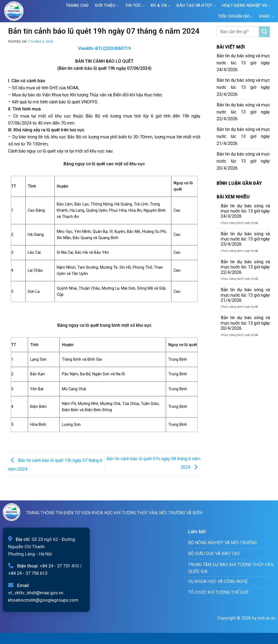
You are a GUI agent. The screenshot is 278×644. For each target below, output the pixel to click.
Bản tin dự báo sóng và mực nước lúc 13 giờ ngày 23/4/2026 (243, 87)
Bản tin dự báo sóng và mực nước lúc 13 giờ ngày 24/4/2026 (243, 63)
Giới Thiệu (107, 6)
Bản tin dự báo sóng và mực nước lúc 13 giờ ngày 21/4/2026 (243, 136)
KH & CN (161, 6)
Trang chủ (77, 6)
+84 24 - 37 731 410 (59, 566)
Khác (267, 16)
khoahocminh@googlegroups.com (43, 600)
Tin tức (135, 6)
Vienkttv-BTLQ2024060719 (104, 48)
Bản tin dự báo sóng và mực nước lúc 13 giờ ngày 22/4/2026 (243, 112)
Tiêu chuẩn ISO (236, 16)
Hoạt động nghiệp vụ (247, 6)
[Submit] (264, 32)
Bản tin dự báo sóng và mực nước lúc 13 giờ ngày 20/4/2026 (243, 161)
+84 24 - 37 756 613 (28, 573)
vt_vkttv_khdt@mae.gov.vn (36, 593)
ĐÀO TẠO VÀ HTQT (196, 6)
